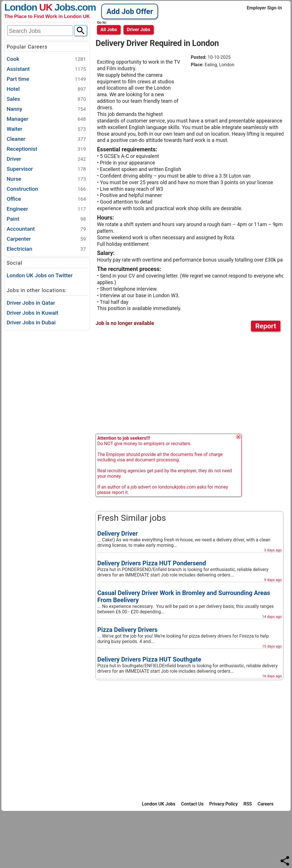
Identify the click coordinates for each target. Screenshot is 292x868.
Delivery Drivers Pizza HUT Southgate (149, 659)
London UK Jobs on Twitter (40, 275)
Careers (265, 804)
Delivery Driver (117, 534)
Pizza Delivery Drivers (127, 630)
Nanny (46, 109)
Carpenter (46, 239)
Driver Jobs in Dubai (31, 323)
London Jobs (40, 7)
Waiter (46, 129)
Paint (46, 219)
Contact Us (192, 804)
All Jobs (109, 30)
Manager (46, 119)
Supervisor (46, 169)
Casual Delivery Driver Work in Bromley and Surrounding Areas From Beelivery (184, 596)
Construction (46, 189)
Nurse (46, 179)
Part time (46, 79)
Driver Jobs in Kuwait (32, 313)
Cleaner (46, 139)
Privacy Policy (224, 804)
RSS (248, 804)
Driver (46, 159)
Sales (46, 99)
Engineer (46, 209)
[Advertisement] (236, 90)
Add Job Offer (130, 11)
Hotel (46, 89)
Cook (46, 59)
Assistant (46, 69)
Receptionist (46, 149)
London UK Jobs (159, 804)
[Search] (81, 31)
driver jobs (139, 30)
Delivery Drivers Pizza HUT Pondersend (152, 563)
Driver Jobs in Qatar (31, 303)
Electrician (46, 249)
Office (46, 199)
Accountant (46, 229)
